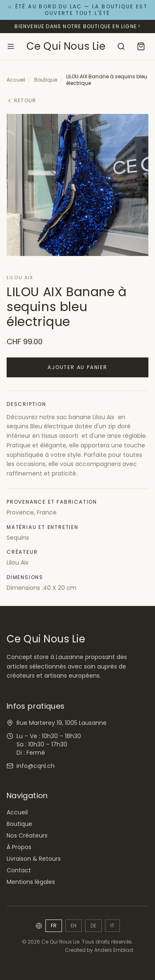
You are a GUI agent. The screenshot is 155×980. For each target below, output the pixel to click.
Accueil (16, 80)
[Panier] (141, 46)
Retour (21, 101)
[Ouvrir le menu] (11, 46)
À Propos (19, 847)
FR (54, 926)
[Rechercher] (121, 46)
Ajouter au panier (77, 367)
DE (93, 926)
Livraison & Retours (34, 859)
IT (112, 926)
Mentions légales (31, 882)
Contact (19, 870)
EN (74, 926)
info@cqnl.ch (36, 766)
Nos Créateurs (27, 835)
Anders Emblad (114, 950)
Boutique (46, 80)
